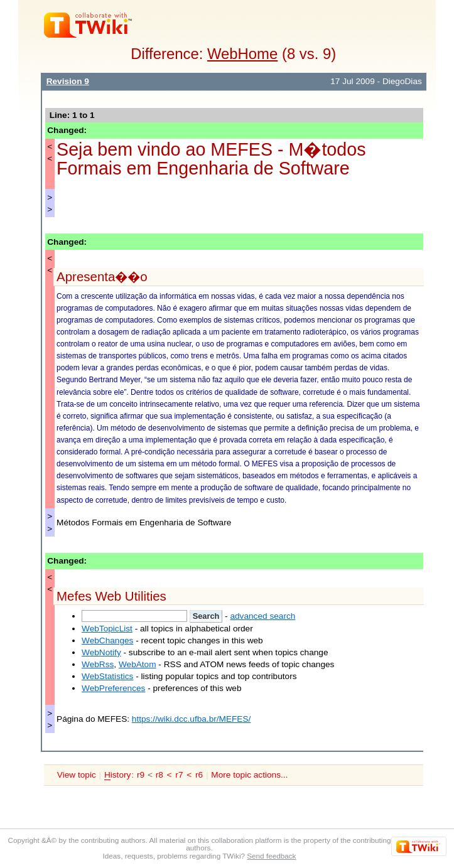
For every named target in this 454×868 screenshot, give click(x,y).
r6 (199, 775)
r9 (141, 775)
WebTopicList (107, 629)
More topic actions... (249, 775)
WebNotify (101, 652)
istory (117, 775)
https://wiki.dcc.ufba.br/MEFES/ (192, 719)
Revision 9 (68, 81)
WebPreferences (113, 688)
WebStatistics (107, 676)
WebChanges (107, 640)
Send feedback (271, 856)
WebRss (98, 664)
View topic (77, 775)
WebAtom (138, 664)
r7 (179, 775)
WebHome (242, 54)
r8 (159, 775)
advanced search (262, 616)
